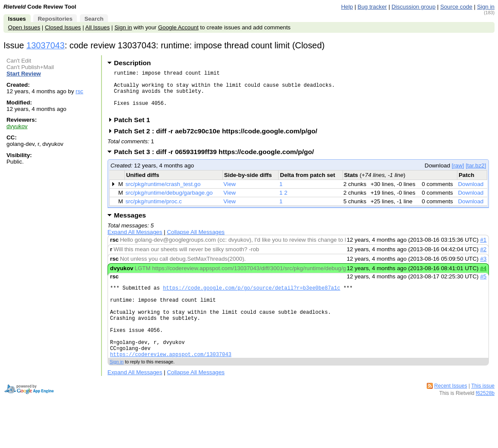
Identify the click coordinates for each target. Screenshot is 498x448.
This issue (483, 410)
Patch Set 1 (135, 129)
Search (94, 19)
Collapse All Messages (195, 241)
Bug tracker (372, 7)
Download (471, 193)
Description (132, 63)
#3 (484, 268)
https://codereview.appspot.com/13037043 (171, 379)
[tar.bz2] (476, 175)
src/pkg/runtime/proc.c (154, 210)
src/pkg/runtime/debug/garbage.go (169, 202)
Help (347, 7)
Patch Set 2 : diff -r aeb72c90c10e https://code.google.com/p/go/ (219, 140)
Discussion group (414, 7)
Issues (17, 19)
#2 (484, 258)
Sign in (486, 7)
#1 (484, 249)
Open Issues (24, 27)
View (230, 193)
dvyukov (17, 126)
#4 (484, 277)
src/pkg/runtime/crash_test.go (163, 193)
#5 (484, 286)
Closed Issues (63, 27)
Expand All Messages (135, 241)
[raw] (458, 175)
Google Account (178, 27)
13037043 (46, 45)
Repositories (55, 19)
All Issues (97, 27)
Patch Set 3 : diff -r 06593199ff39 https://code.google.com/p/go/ (217, 161)
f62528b (485, 418)
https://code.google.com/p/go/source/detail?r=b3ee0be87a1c (251, 298)
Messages (130, 224)
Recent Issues (450, 410)
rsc (79, 91)
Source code (456, 7)
